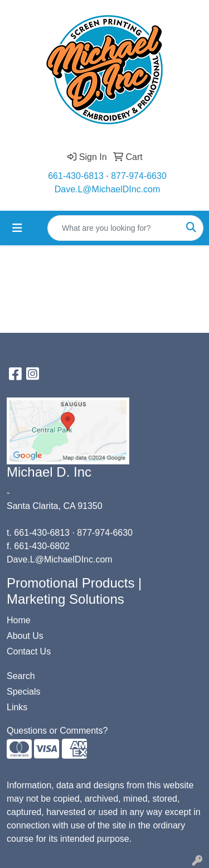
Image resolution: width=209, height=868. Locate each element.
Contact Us (29, 651)
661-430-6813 (76, 176)
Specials (23, 692)
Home (19, 620)
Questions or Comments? (57, 731)
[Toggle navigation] (17, 228)
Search (21, 676)
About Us (25, 636)
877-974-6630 (139, 176)
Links (17, 707)
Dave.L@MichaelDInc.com (108, 189)
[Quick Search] (114, 228)
